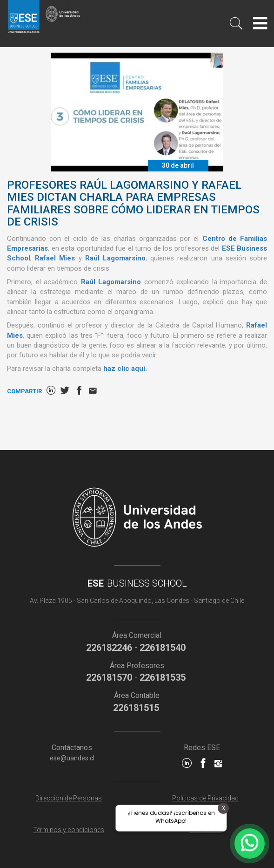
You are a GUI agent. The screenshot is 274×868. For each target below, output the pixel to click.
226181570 (109, 677)
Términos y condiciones (69, 830)
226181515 (136, 708)
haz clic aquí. (125, 369)
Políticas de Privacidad (205, 798)
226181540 (163, 648)
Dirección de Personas (69, 798)
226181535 (163, 677)
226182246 (109, 648)
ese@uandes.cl (72, 758)
